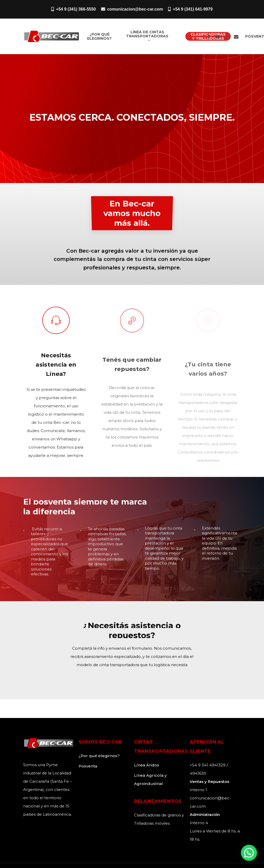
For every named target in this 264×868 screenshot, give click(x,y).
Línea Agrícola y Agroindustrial (150, 779)
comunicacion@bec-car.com (132, 9)
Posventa (88, 766)
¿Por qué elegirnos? (99, 756)
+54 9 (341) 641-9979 (190, 9)
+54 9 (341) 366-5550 (73, 9)
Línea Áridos (147, 765)
